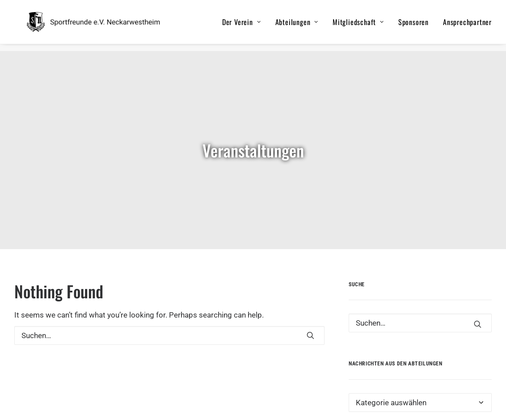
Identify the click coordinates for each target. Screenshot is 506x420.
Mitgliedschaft (358, 25)
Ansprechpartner (467, 25)
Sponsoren (413, 25)
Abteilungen (297, 25)
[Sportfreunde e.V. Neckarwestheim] (104, 25)
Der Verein (242, 25)
